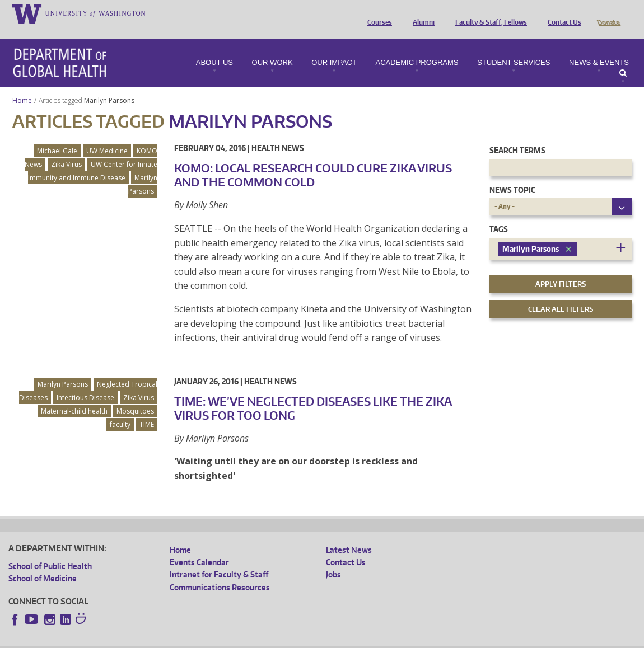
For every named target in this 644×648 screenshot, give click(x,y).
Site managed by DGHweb (269, 639)
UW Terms (202, 639)
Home (22, 85)
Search (623, 58)
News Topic (512, 174)
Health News (278, 132)
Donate (608, 13)
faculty (120, 409)
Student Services (514, 47)
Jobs (333, 559)
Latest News (349, 534)
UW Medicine (107, 135)
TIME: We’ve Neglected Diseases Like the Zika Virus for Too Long (313, 393)
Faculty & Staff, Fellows (488, 13)
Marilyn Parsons (110, 85)
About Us (214, 47)
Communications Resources (220, 572)
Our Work (272, 47)
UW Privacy (157, 639)
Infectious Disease (85, 382)
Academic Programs (417, 47)
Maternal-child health (74, 395)
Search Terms (517, 135)
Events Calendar (199, 546)
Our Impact (334, 47)
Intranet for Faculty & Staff (219, 559)
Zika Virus (66, 149)
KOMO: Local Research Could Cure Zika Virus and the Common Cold (313, 159)
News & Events (599, 47)
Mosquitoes (135, 395)
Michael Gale (57, 135)
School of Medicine (43, 563)
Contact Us (562, 13)
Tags (499, 213)
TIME (147, 409)
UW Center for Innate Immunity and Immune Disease (93, 155)
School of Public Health (50, 550)
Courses (377, 13)
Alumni (421, 13)
